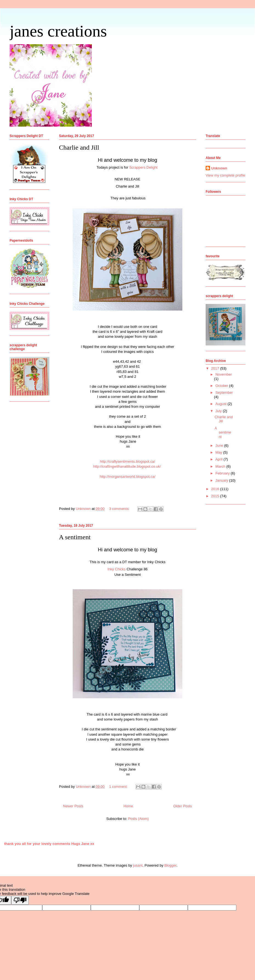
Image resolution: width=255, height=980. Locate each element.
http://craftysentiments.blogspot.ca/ (128, 461)
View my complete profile (225, 175)
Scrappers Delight (144, 167)
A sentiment (75, 537)
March (221, 466)
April (220, 459)
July (219, 411)
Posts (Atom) (138, 819)
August (222, 404)
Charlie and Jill (79, 147)
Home (128, 806)
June (220, 446)
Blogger (170, 865)
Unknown (219, 168)
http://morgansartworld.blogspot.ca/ (127, 477)
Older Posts (183, 806)
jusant (138, 865)
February (223, 473)
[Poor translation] (20, 900)
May (219, 452)
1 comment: (119, 787)
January (222, 480)
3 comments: (120, 509)
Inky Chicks (117, 569)
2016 (216, 489)
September (224, 393)
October (222, 386)
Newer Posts (73, 806)
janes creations (58, 31)
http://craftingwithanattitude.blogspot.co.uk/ (127, 466)
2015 (216, 496)
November (224, 374)
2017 (216, 368)
